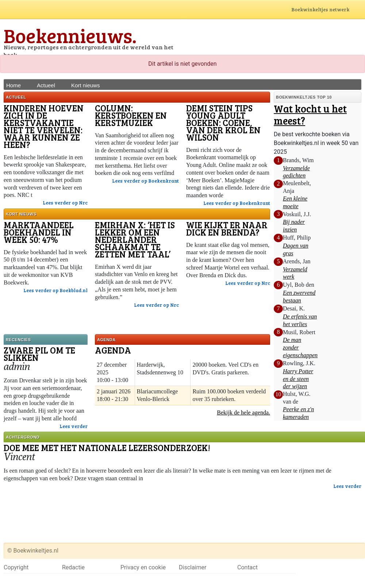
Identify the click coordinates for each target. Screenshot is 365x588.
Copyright (16, 567)
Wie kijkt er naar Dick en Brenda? (227, 228)
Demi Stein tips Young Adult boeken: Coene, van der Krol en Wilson (223, 123)
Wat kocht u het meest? (310, 115)
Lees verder (74, 426)
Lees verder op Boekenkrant (145, 181)
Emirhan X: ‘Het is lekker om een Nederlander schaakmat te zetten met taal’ (135, 239)
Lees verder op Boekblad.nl (55, 290)
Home (14, 85)
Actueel (46, 85)
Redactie (73, 567)
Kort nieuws (85, 85)
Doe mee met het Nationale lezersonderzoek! (107, 448)
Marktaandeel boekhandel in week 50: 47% (39, 232)
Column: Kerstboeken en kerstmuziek (131, 115)
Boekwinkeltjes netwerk (327, 10)
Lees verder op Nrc (65, 203)
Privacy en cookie (143, 567)
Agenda (113, 350)
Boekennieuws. (70, 35)
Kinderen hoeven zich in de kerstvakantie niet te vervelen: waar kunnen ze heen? (44, 126)
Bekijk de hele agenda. (243, 413)
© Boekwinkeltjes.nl (33, 551)
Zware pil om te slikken (39, 354)
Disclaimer (193, 567)
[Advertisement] (276, 38)
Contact (247, 567)
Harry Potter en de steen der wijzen (298, 379)
